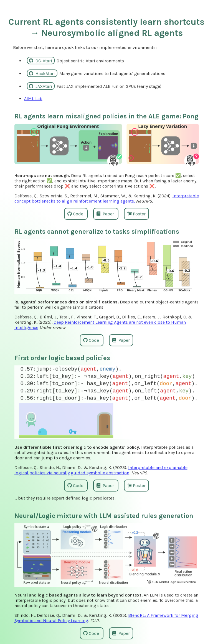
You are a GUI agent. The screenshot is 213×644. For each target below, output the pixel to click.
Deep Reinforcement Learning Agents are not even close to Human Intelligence (100, 325)
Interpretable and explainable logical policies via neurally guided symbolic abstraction (101, 470)
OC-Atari (41, 60)
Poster (136, 214)
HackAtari (42, 73)
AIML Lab (33, 98)
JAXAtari (41, 86)
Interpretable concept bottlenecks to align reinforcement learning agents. (107, 198)
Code (76, 214)
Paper (106, 214)
